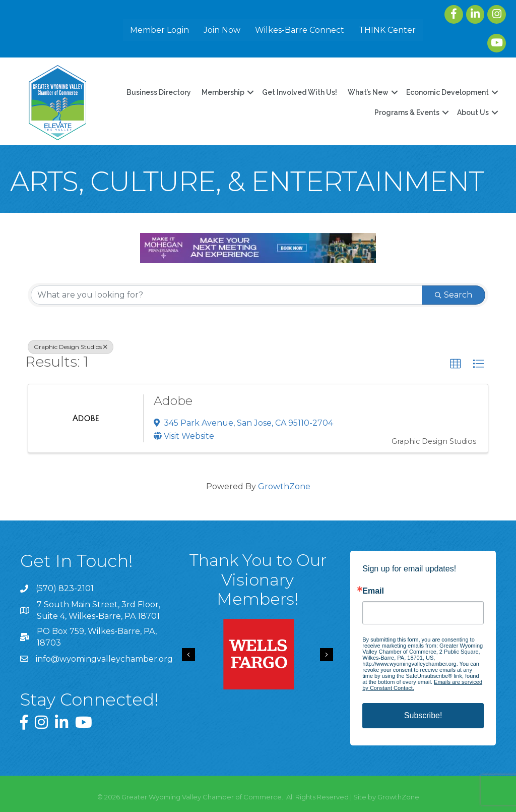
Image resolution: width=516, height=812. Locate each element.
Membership (223, 92)
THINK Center (387, 30)
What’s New (368, 92)
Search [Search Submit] (454, 295)
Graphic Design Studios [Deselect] (71, 347)
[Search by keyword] (227, 295)
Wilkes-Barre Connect (300, 30)
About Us (473, 112)
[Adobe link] (86, 419)
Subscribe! (423, 715)
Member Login (159, 30)
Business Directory (159, 92)
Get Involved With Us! (300, 92)
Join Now (222, 30)
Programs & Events (407, 112)
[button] (456, 364)
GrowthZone (284, 486)
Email (373, 591)
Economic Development (447, 92)
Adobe (173, 401)
